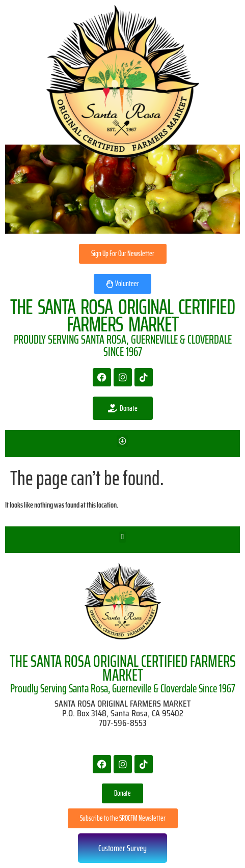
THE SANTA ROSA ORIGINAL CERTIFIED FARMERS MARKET (123, 668)
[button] (122, 441)
